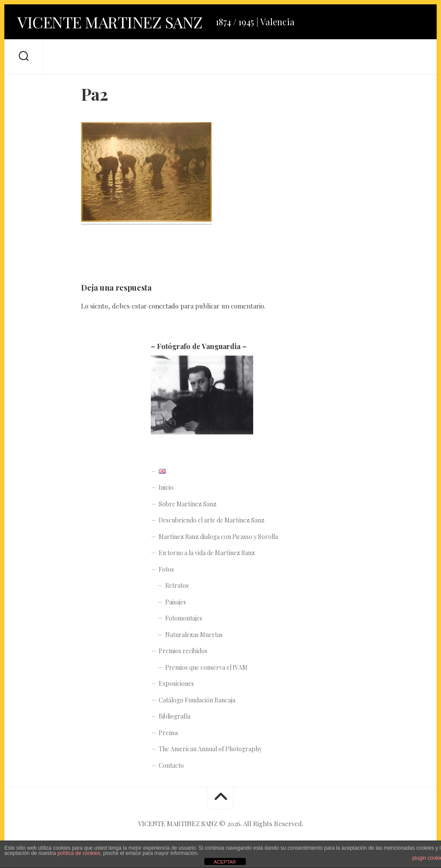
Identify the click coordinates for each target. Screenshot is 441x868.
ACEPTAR (225, 862)
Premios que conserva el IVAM (206, 667)
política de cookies (79, 853)
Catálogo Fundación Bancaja (197, 700)
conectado (164, 306)
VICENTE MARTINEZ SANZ (110, 22)
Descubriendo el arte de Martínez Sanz (212, 520)
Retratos (177, 585)
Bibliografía (175, 716)
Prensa (168, 733)
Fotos (166, 569)
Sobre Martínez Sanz (188, 504)
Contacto (171, 765)
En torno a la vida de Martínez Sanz (207, 553)
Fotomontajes (184, 618)
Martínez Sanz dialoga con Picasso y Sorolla (218, 537)
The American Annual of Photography (210, 749)
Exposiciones (176, 683)
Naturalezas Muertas (194, 635)
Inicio (166, 487)
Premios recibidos (183, 651)
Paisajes (176, 602)
